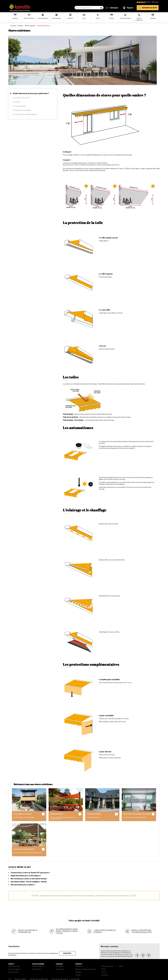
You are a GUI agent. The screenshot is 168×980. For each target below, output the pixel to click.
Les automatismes (20, 106)
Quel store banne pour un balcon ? (23, 885)
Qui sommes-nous (14, 966)
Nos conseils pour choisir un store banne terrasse (29, 879)
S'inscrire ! (67, 953)
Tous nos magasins (14, 968)
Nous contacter (14, 971)
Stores (104, 971)
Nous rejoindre (38, 963)
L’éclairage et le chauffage (22, 110)
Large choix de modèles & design (105, 930)
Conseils (59, 963)
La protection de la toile (21, 98)
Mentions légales (20, 978)
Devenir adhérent (38, 966)
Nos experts (60, 968)
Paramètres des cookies (60, 978)
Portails (78, 974)
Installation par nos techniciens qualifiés (142, 930)
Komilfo (11, 963)
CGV (10, 978)
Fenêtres (78, 966)
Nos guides (59, 966)
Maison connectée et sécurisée (86, 968)
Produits (79, 963)
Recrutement (37, 968)
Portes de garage (107, 966)
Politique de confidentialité (39, 978)
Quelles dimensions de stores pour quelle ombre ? (31, 93)
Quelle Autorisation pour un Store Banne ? (26, 876)
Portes (104, 968)
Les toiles (16, 102)
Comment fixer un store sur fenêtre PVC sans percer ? (30, 873)
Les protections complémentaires (25, 114)
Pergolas (78, 971)
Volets (121, 966)
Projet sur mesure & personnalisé (28, 930)
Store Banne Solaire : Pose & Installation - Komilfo (29, 882)
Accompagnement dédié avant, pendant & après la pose (67, 930)
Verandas (105, 974)
